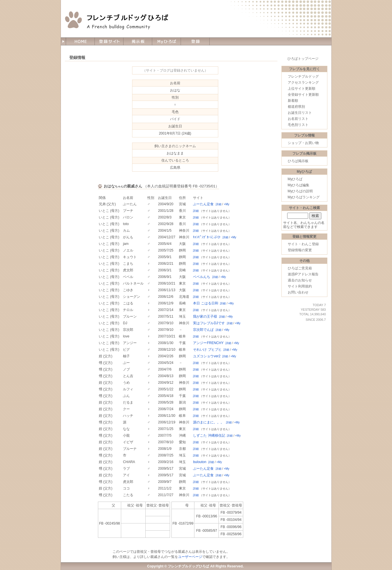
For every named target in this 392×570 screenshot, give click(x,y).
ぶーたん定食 (203, 204)
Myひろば (295, 179)
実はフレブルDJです (209, 323)
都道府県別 (296, 107)
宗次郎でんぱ (203, 330)
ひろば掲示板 (298, 161)
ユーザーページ (190, 557)
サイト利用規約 (300, 286)
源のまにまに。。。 (208, 422)
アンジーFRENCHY (208, 343)
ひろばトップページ (303, 59)
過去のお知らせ (300, 280)
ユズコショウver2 (207, 356)
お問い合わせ (298, 292)
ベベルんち (202, 277)
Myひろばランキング (304, 197)
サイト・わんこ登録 (303, 244)
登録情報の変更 (300, 250)
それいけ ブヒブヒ (207, 350)
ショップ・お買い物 (303, 143)
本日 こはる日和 (205, 303)
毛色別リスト (298, 125)
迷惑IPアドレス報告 (303, 274)
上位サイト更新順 (302, 89)
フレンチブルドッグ (303, 76)
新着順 (293, 101)
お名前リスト (298, 119)
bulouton (200, 462)
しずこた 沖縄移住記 (209, 435)
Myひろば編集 (299, 185)
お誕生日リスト (300, 113)
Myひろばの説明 (300, 191)
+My (226, 204)
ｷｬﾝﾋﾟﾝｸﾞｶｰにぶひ (207, 237)
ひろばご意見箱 (300, 268)
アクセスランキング (303, 82)
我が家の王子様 (205, 316)
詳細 (219, 204)
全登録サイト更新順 (303, 95)
